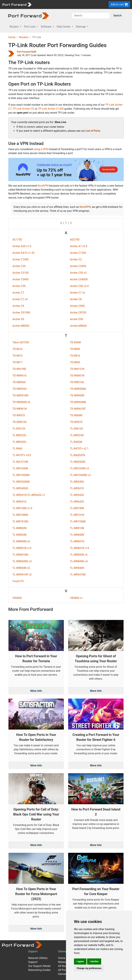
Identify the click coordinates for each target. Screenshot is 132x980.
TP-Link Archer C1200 (51, 109)
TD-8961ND (19, 369)
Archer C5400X (79, 279)
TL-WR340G (77, 482)
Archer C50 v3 (78, 273)
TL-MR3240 (77, 435)
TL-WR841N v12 (22, 548)
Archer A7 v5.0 (79, 246)
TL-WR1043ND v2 (80, 475)
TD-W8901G (20, 376)
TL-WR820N (19, 535)
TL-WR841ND (20, 555)
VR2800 (17, 598)
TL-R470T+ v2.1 (79, 449)
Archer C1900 (20, 259)
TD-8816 (75, 356)
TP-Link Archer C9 (23, 109)
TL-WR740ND (20, 515)
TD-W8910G (77, 382)
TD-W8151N (77, 369)
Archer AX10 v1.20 (23, 253)
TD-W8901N (77, 376)
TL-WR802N (19, 528)
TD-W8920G (20, 389)
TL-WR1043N (20, 468)
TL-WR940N (77, 568)
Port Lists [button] (30, 27)
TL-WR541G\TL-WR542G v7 (29, 495)
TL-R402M (76, 442)
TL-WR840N (77, 535)
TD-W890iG (19, 382)
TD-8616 (17, 349)
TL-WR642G (77, 502)
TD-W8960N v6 (21, 402)
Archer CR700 (78, 313)
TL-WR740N (77, 508)
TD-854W (75, 342)
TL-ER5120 (19, 429)
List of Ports (93, 131)
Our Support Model (39, 966)
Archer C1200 (78, 253)
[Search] (91, 16)
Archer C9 (18, 306)
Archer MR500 (21, 326)
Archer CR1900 (21, 313)
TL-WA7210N (20, 462)
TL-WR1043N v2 (80, 468)
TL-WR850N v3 (21, 568)
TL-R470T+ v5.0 (22, 455)
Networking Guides (39, 970)
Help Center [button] (64, 27)
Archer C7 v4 (20, 299)
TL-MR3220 (19, 435)
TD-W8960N (77, 395)
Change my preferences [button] (89, 968)
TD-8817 (17, 362)
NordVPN (43, 186)
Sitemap (63, 951)
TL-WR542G (77, 495)
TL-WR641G (19, 502)
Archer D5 (18, 319)
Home (12, 37)
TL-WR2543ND (21, 482)
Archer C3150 (20, 273)
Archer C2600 (78, 266)
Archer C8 (76, 299)
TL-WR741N (77, 515)
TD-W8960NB (78, 402)
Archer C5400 (20, 279)
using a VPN (41, 149)
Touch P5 (18, 581)
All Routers (64, 966)
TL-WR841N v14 (80, 548)
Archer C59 (19, 286)
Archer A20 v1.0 (22, 246)
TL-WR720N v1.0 (22, 508)
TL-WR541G (77, 488)
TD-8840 (75, 362)
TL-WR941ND (78, 575)
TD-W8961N (20, 409)
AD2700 (75, 240)
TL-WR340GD (20, 488)
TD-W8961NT (78, 409)
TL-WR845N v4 (79, 561)
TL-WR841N (77, 541)
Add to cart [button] (119, 5)
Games (62, 974)
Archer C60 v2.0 (79, 286)
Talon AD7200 (21, 342)
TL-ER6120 (76, 429)
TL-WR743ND (78, 522)
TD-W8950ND (78, 389)
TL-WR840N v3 (21, 541)
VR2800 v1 (76, 598)
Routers (24, 37)
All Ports (63, 970)
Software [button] (46, 27)
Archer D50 (77, 319)
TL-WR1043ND (21, 475)
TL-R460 (17, 449)
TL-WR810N (77, 528)
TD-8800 (75, 349)
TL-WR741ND (20, 522)
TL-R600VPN (78, 455)
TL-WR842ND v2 (22, 561)
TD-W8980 (76, 415)
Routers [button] (15, 27)
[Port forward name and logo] (17, 4)
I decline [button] (94, 961)
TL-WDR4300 (78, 462)
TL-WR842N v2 (79, 555)
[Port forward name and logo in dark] (29, 16)
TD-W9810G (20, 422)
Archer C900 (77, 306)
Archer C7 (18, 293)
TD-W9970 (76, 422)
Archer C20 (19, 266)
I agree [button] (80, 961)
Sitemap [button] (81, 27)
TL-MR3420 (19, 442)
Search (117, 16)
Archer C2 (76, 259)
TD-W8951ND (20, 395)
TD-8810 (17, 356)
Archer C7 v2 (78, 293)
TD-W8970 (19, 415)
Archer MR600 (78, 326)
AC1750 (17, 240)
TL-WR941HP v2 (22, 575)
